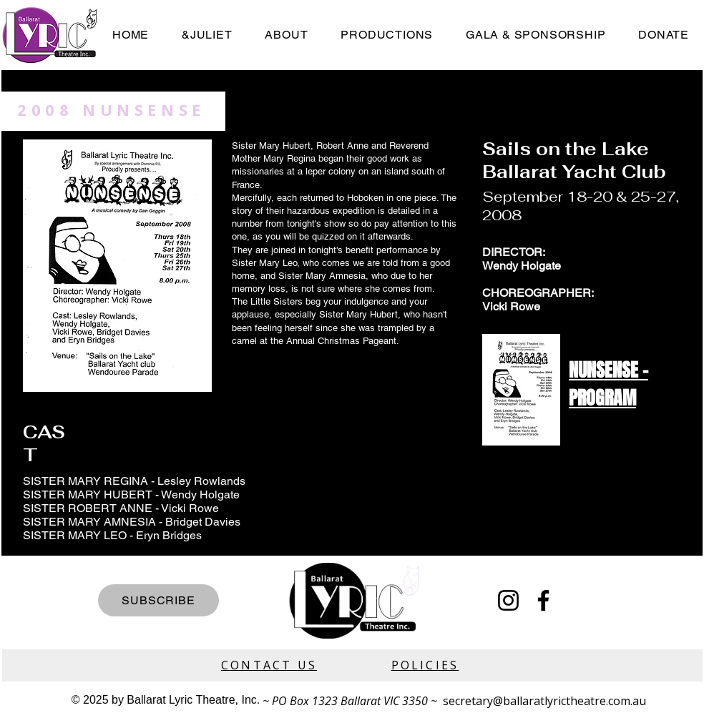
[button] (387, 35)
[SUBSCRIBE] (158, 600)
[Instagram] (508, 600)
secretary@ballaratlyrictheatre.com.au (544, 701)
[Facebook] (543, 600)
